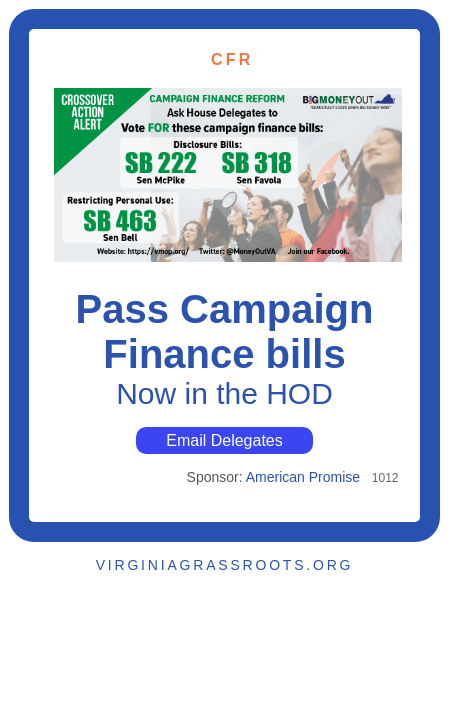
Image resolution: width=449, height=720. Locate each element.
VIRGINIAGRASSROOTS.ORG (225, 565)
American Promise (303, 477)
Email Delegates (224, 440)
